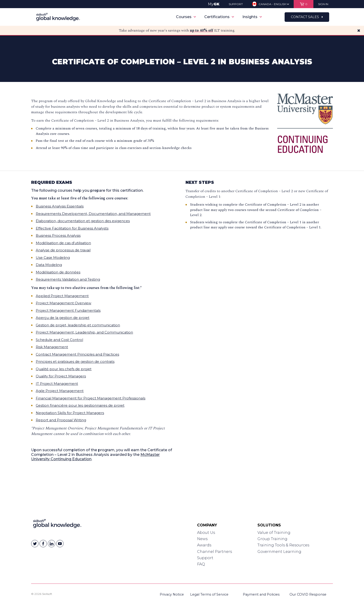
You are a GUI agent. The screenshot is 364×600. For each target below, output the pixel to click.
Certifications (219, 17)
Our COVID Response (308, 594)
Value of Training (274, 533)
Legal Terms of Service (209, 594)
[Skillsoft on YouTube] (60, 544)
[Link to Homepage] (57, 525)
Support (205, 558)
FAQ (201, 564)
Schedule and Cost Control (59, 340)
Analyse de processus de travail (63, 250)
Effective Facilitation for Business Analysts (72, 228)
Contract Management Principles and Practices (77, 354)
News (202, 539)
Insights (252, 17)
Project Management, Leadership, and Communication (84, 332)
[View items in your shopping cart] (304, 4)
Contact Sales (307, 17)
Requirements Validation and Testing (68, 279)
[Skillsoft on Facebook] (43, 544)
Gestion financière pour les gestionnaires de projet (80, 405)
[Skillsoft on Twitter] (35, 544)
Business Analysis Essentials (60, 206)
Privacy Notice (172, 594)
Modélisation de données (58, 272)
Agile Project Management (60, 391)
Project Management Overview (63, 303)
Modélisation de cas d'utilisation (63, 243)
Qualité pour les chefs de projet (64, 369)
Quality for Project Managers (61, 376)
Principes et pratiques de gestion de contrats (75, 362)
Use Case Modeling (53, 258)
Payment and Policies (261, 594)
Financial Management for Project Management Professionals (91, 398)
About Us (206, 533)
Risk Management (52, 347)
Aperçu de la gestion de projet (63, 318)
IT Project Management (57, 384)
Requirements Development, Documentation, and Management (93, 214)
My (214, 4)
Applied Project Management (62, 296)
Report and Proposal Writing (61, 420)
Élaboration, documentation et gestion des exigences (83, 221)
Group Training (272, 539)
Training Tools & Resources (283, 545)
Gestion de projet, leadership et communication (78, 325)
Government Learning (279, 552)
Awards (204, 545)
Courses (186, 17)
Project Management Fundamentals (68, 310)
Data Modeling (49, 265)
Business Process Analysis (58, 235)
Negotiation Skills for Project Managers (70, 413)
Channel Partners (214, 552)
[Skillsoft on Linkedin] (52, 544)
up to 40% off (201, 30)
